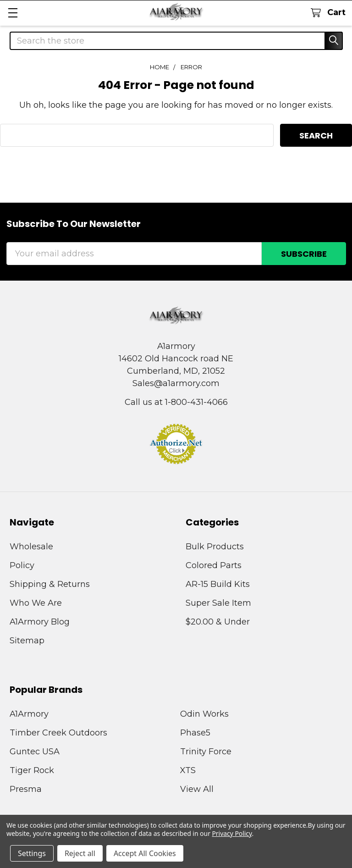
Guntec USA (35, 752)
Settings (32, 853)
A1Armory (29, 714)
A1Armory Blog (40, 622)
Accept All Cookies (145, 853)
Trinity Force (206, 752)
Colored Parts (214, 565)
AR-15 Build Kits (218, 584)
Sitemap (27, 641)
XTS (188, 770)
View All (197, 789)
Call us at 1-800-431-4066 (176, 402)
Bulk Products (215, 547)
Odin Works (204, 714)
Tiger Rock (32, 770)
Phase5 (195, 733)
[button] (176, 444)
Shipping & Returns (50, 584)
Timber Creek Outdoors (58, 733)
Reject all (80, 853)
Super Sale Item (218, 603)
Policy (22, 565)
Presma (26, 789)
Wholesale (31, 547)
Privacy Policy (232, 833)
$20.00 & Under (218, 622)
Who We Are (36, 603)
